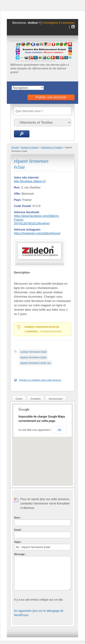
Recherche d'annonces (22, 134)
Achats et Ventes (30, 147)
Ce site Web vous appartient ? (35, 430)
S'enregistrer (50, 23)
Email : (18, 530)
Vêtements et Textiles (51, 147)
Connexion (68, 23)
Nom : (18, 518)
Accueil (15, 147)
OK (59, 430)
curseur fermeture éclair (33, 352)
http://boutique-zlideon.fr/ (30, 181)
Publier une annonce (51, 97)
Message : (20, 554)
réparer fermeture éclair (33, 358)
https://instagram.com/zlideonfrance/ (37, 233)
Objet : (18, 542)
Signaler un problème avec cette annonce (40, 380)
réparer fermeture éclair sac (35, 363)
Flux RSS (73, 27)
